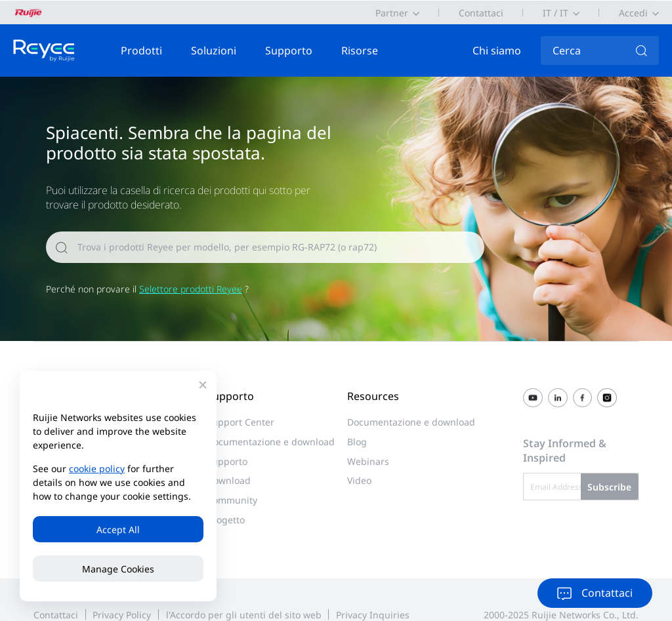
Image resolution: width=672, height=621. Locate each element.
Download (229, 480)
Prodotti (141, 50)
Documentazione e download (271, 442)
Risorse (360, 50)
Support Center (241, 422)
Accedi (633, 13)
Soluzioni (214, 50)
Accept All (118, 530)
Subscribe (609, 487)
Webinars (368, 461)
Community (232, 500)
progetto (226, 520)
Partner (392, 13)
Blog (357, 442)
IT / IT (556, 13)
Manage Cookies (118, 569)
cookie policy (97, 469)
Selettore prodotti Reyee (191, 289)
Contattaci (481, 13)
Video (359, 480)
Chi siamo (497, 50)
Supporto (289, 50)
